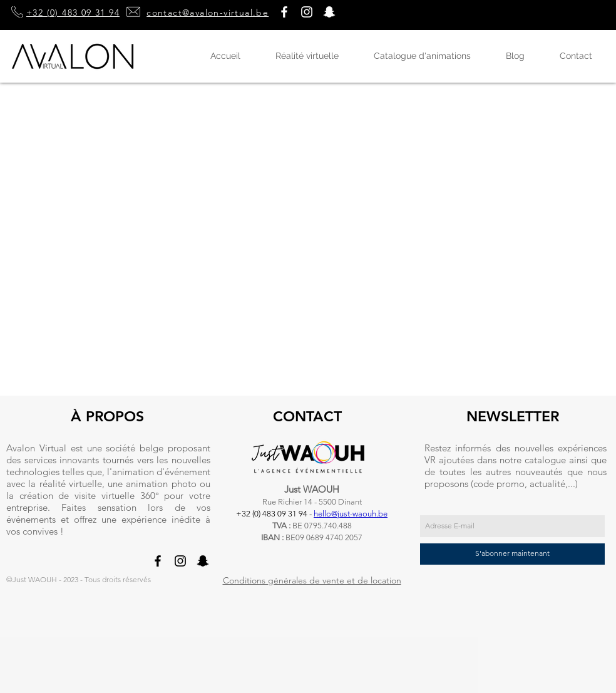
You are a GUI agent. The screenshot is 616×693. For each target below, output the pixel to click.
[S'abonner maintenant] (512, 554)
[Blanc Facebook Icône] (284, 12)
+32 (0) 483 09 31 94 (73, 13)
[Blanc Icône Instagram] (307, 12)
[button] (329, 12)
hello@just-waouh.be (351, 514)
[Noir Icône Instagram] (180, 561)
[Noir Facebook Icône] (158, 561)
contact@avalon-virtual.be (208, 13)
